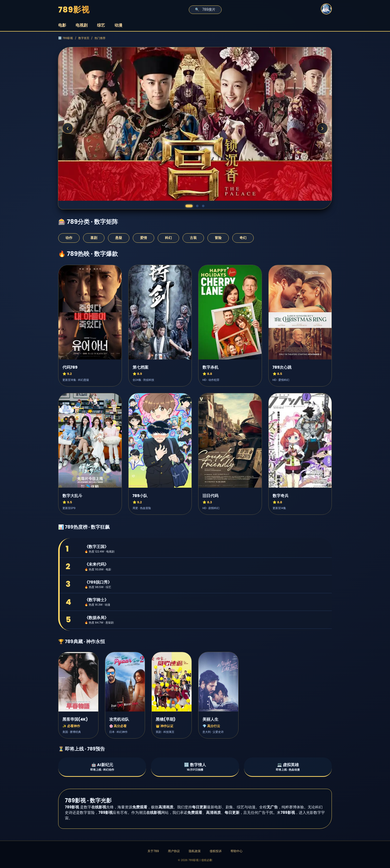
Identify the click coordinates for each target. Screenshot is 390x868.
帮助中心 (237, 851)
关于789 (153, 851)
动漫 (118, 25)
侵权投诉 (216, 851)
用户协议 (174, 851)
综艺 (101, 25)
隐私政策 (195, 851)
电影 (62, 25)
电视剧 (82, 25)
